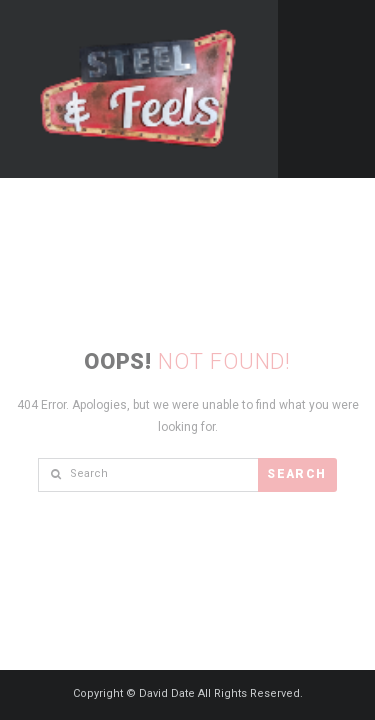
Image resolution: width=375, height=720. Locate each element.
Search (296, 474)
